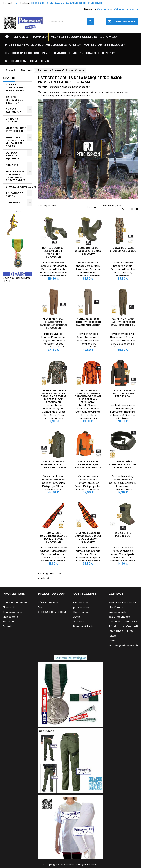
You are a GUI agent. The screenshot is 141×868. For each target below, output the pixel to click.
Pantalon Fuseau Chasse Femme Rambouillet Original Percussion (53, 324)
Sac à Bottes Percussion (123, 534)
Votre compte (85, 594)
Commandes (81, 612)
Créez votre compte (126, 9)
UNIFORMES (21, 37)
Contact (7, 3)
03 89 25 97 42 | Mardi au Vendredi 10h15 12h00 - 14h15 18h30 (66, 3)
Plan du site (10, 607)
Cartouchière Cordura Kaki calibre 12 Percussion (123, 465)
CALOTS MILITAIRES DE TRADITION (14, 100)
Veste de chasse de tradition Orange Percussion (123, 393)
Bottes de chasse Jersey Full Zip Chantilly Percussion (53, 252)
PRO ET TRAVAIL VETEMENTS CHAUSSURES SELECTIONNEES (42, 45)
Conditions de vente (15, 602)
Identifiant (9, 622)
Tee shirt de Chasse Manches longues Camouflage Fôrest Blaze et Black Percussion (53, 396)
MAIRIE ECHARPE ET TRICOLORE (104, 45)
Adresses (79, 622)
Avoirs (77, 617)
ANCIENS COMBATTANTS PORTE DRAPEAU (16, 88)
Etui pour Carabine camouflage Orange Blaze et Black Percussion (88, 537)
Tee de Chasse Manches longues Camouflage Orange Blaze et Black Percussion (88, 396)
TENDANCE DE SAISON (67, 53)
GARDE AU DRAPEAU (12, 120)
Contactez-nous (13, 612)
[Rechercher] (70, 22)
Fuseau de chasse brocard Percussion (123, 249)
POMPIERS (40, 37)
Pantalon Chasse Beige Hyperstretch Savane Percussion (88, 322)
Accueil (9, 78)
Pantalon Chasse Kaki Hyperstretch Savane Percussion (123, 322)
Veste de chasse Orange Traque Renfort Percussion (88, 465)
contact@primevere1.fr (123, 645)
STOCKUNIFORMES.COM (21, 61)
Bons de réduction (84, 626)
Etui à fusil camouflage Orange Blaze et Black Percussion (53, 537)
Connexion (103, 9)
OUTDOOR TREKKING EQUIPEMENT (27, 53)
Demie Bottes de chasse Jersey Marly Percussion (88, 251)
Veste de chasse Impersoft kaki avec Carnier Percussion (54, 465)
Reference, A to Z (114, 207)
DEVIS (45, 61)
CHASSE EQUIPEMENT (100, 53)
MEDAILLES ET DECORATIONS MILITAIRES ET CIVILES (83, 37)
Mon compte (10, 617)
